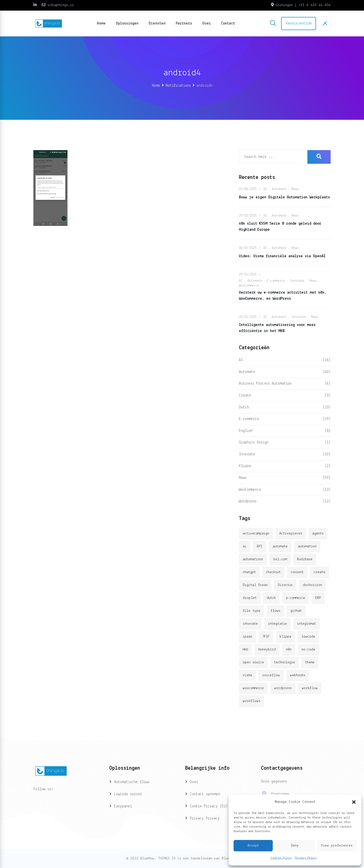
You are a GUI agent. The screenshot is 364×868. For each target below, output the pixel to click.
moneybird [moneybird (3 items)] (267, 650)
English (246, 431)
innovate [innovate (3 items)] (250, 624)
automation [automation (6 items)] (307, 546)
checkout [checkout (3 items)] (273, 572)
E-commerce (276, 281)
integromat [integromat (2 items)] (306, 624)
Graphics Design (254, 442)
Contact (228, 24)
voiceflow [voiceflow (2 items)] (271, 675)
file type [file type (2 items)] (252, 611)
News (295, 189)
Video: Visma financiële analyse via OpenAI (282, 256)
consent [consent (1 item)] (297, 572)
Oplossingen (127, 24)
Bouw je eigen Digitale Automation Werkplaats (284, 197)
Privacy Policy (306, 858)
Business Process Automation (265, 384)
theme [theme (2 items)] (310, 662)
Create (245, 395)
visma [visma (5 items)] (247, 675)
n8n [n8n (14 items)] (289, 650)
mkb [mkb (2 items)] (245, 650)
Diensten (157, 24)
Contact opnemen (205, 794)
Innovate (297, 281)
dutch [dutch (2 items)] (271, 598)
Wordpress (248, 501)
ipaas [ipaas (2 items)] (247, 637)
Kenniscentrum (299, 24)
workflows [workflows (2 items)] (252, 701)
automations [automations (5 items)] (253, 559)
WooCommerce (249, 286)
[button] (354, 802)
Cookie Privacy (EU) (209, 806)
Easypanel (123, 806)
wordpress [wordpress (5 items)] (283, 688)
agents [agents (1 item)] (318, 534)
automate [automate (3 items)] (280, 546)
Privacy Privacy (205, 818)
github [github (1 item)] (296, 611)
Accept (253, 846)
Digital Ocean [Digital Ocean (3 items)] (255, 585)
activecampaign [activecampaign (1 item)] (256, 534)
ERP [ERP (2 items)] (318, 598)
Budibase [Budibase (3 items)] (305, 559)
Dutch (244, 407)
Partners (184, 24)
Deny (295, 846)
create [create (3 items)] (320, 572)
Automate (279, 189)
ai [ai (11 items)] (245, 546)
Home (101, 24)
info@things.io (61, 5)
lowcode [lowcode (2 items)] (308, 637)
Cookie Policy (281, 858)
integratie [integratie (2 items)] (277, 624)
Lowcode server (128, 794)
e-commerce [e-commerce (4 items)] (295, 598)
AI (265, 189)
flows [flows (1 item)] (275, 611)
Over (207, 24)
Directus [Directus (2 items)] (285, 585)
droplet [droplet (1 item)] (250, 598)
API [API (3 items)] (259, 546)
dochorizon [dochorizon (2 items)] (312, 585)
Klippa (245, 466)
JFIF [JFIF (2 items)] (266, 637)
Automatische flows (132, 782)
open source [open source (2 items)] (253, 662)
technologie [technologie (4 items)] (285, 662)
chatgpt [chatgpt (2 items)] (249, 572)
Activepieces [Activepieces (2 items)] (291, 534)
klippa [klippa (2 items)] (285, 637)
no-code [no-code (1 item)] (308, 650)
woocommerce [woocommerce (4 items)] (253, 688)
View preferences (337, 846)
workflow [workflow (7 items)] (310, 688)
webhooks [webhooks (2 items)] (298, 675)
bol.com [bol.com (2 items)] (280, 559)
